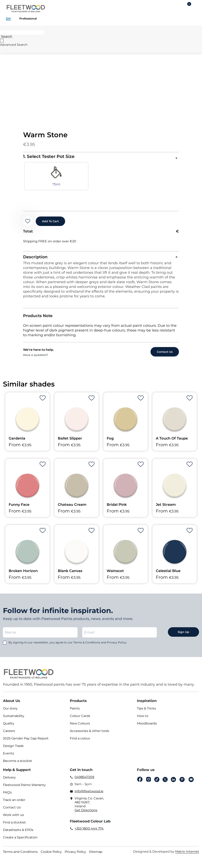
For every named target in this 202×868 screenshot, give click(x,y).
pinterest (182, 783)
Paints (75, 712)
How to (143, 719)
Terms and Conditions (20, 855)
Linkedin (173, 783)
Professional (28, 19)
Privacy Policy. (117, 646)
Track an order (14, 803)
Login (176, 7)
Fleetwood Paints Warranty (24, 788)
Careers (9, 734)
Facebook (140, 783)
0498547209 (84, 780)
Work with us (13, 818)
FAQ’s (7, 796)
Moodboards (147, 727)
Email (191, 783)
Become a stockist (18, 764)
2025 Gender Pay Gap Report (26, 742)
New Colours (80, 727)
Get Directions (86, 813)
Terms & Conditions (87, 646)
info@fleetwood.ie (89, 794)
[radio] (43, 178)
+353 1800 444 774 (89, 832)
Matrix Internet (187, 855)
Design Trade (13, 749)
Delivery (9, 781)
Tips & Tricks (146, 712)
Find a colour (80, 742)
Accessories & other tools (89, 734)
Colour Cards (80, 719)
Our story (10, 712)
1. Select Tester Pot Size (49, 156)
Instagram (149, 783)
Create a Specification (20, 840)
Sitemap (96, 855)
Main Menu (196, 7)
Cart (189, 5)
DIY (8, 19)
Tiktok (157, 783)
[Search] (22, 32)
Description (36, 260)
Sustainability (14, 719)
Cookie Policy (51, 855)
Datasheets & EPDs (18, 833)
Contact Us (12, 811)
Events (8, 756)
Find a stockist (14, 826)
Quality (9, 727)
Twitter (165, 783)
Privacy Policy (75, 855)
